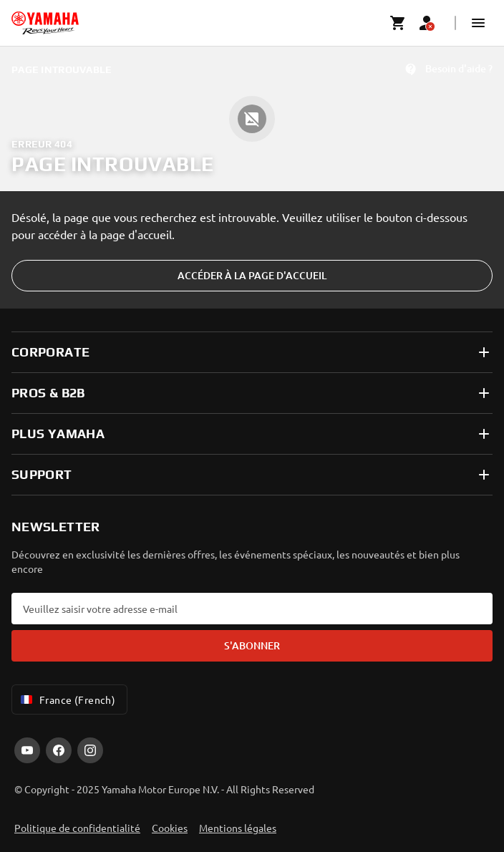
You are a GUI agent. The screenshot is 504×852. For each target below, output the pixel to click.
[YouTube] (27, 750)
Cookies (170, 828)
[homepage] (45, 23)
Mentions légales (238, 828)
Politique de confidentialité (77, 828)
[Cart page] (398, 23)
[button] (478, 23)
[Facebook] (59, 750)
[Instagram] (90, 750)
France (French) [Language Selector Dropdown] (67, 699)
